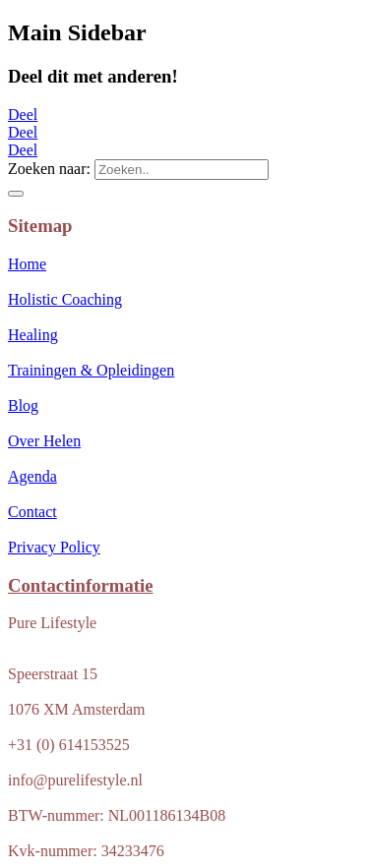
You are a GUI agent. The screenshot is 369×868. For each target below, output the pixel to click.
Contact (32, 512)
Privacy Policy (54, 547)
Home (27, 264)
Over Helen (44, 441)
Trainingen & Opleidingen (91, 370)
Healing (33, 335)
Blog (23, 405)
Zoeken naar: (49, 169)
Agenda (32, 476)
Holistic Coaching (65, 299)
